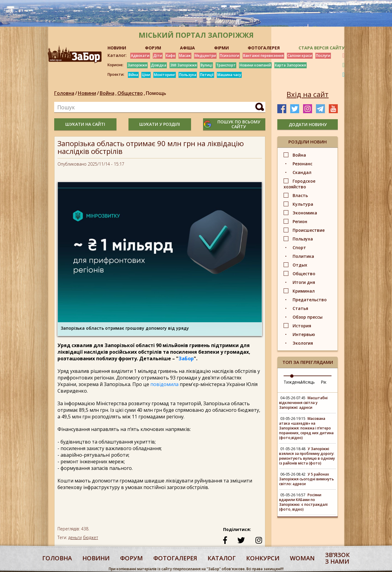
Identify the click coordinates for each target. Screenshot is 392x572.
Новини (87, 93)
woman (302, 558)
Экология (303, 343)
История (302, 326)
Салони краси (300, 56)
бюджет (91, 537)
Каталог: (117, 55)
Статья (300, 308)
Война (109, 93)
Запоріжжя (137, 65)
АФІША (187, 48)
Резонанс (302, 164)
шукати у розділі (160, 124)
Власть (300, 195)
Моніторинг (165, 75)
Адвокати (140, 56)
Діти (158, 56)
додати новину (308, 124)
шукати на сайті (85, 124)
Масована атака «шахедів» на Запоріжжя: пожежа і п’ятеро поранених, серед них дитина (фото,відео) (306, 428)
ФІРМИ (221, 48)
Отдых (300, 265)
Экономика (305, 213)
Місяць (308, 382)
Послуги (323, 56)
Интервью (304, 334)
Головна (64, 93)
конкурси (263, 558)
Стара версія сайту (321, 48)
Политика (303, 256)
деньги (75, 537)
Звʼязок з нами (337, 558)
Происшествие (309, 230)
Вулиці (206, 65)
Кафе (171, 56)
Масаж (185, 56)
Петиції (207, 75)
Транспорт (226, 65)
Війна (133, 75)
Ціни (146, 75)
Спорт (299, 248)
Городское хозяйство (299, 184)
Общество (132, 93)
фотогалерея (175, 558)
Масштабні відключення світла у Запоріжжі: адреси (303, 403)
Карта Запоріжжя (290, 65)
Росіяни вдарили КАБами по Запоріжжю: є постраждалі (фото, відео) (303, 502)
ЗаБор (186, 358)
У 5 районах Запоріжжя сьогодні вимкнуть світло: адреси (307, 479)
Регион (300, 221)
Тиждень (293, 382)
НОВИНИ (117, 48)
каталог (222, 558)
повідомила (164, 384)
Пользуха (188, 75)
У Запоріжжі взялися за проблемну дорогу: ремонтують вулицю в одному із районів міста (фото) (307, 456)
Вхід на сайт (308, 94)
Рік (324, 382)
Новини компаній (255, 65)
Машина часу (229, 75)
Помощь (156, 93)
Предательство (310, 300)
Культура (303, 204)
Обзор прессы (308, 317)
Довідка (159, 65)
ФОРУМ (153, 48)
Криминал (304, 291)
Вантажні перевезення (263, 56)
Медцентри (205, 56)
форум (131, 558)
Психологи (230, 56)
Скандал (302, 172)
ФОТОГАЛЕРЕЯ (264, 48)
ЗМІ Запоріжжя (183, 65)
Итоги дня (304, 282)
